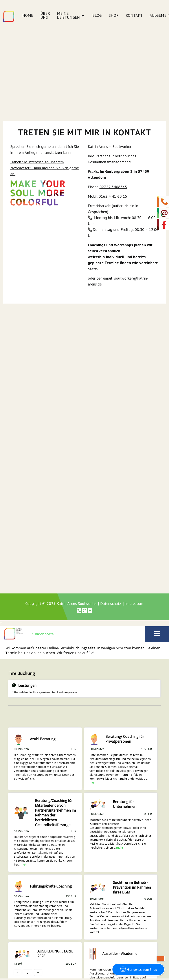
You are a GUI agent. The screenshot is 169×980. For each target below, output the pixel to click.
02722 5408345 (113, 187)
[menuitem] (28, 17)
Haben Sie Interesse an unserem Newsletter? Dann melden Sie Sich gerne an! (45, 168)
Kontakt (134, 16)
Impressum (134, 604)
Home (28, 16)
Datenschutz (111, 603)
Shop (114, 16)
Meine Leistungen (68, 16)
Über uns (45, 16)
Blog (97, 16)
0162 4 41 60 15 (113, 196)
